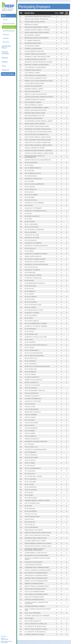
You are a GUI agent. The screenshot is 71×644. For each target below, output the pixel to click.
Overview (5, 20)
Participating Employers (9, 27)
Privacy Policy (4, 636)
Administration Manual (6, 47)
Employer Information (5, 53)
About (4, 16)
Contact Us (5, 70)
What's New (6, 42)
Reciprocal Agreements (9, 31)
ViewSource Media (5, 639)
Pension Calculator (8, 74)
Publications (6, 34)
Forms (4, 66)
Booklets (5, 62)
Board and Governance (9, 23)
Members (5, 58)
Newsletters (6, 38)
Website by (3, 638)
